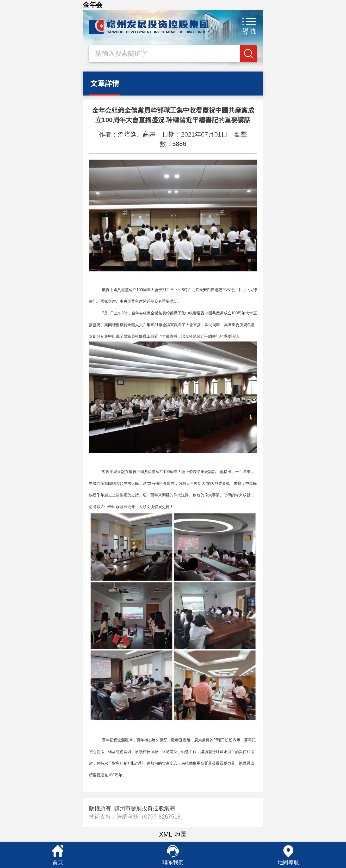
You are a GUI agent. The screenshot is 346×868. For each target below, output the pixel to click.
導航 (249, 31)
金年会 (93, 5)
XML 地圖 (173, 834)
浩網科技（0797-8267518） (151, 817)
